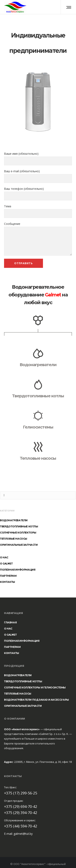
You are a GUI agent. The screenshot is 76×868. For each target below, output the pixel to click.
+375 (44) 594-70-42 (21, 826)
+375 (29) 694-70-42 (21, 806)
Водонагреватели (38, 365)
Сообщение (38, 239)
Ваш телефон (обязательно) (38, 194)
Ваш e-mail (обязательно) (38, 176)
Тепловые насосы (38, 458)
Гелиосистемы (38, 427)
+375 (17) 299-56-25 (21, 793)
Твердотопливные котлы (38, 396)
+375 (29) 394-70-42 (21, 813)
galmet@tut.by (23, 834)
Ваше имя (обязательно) (38, 158)
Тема (38, 211)
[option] (38, 102)
